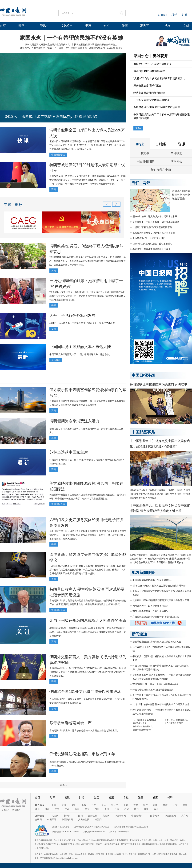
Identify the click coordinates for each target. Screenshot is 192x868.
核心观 (145, 153)
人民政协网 (84, 819)
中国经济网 (137, 816)
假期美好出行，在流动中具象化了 (153, 64)
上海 (126, 805)
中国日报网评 (145, 162)
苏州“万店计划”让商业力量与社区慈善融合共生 (156, 684)
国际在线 (93, 816)
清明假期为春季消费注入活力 (74, 421)
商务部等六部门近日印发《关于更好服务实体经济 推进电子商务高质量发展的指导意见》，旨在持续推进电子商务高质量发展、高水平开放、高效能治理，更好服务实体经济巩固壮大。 (88, 535)
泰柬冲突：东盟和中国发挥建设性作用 (152, 249)
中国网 (79, 816)
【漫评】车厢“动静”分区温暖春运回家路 (152, 227)
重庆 (87, 809)
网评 (146, 183)
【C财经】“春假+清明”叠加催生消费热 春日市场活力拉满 (161, 704)
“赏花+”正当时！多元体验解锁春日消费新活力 (159, 78)
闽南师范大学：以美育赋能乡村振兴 (150, 606)
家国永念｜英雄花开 (151, 56)
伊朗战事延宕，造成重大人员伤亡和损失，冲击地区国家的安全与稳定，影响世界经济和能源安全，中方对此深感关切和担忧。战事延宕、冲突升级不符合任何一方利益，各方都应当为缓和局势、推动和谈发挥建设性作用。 (88, 180)
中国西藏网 (170, 816)
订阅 (185, 15)
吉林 (104, 805)
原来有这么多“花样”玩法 (147, 86)
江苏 (136, 805)
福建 (155, 805)
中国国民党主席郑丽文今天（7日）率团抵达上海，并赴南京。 (80, 354)
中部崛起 (176, 153)
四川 (97, 809)
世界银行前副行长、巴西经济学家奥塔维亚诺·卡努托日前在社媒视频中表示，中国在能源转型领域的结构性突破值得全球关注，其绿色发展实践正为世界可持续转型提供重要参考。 (160, 559)
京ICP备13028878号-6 (119, 832)
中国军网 (52, 819)
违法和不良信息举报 (61, 827)
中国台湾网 (154, 816)
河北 (74, 805)
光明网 (38, 819)
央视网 (106, 816)
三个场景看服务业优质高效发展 (151, 100)
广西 (67, 809)
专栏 (106, 26)
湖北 (37, 809)
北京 (54, 805)
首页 (3, 26)
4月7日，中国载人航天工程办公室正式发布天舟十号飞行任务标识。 (83, 323)
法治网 (98, 819)
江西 (165, 805)
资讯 (43, 26)
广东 (57, 809)
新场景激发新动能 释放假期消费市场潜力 (157, 107)
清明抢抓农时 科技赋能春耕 (149, 71)
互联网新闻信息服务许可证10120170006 (92, 827)
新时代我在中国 (161, 170)
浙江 (145, 805)
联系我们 (16, 810)
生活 (96, 797)
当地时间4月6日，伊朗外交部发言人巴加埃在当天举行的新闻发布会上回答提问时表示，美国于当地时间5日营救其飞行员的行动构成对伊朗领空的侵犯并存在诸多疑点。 (88, 672)
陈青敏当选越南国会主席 (71, 723)
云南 (117, 809)
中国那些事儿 (143, 432)
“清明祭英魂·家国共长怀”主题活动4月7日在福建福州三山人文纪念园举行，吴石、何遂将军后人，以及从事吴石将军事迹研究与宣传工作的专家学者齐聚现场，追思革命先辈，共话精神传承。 (88, 261)
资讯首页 (56, 360)
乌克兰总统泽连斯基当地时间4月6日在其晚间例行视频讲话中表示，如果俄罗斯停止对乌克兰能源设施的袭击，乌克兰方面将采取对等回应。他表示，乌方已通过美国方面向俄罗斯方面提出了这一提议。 (88, 570)
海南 (77, 809)
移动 (174, 15)
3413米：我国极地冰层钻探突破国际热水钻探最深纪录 (51, 116)
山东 (175, 805)
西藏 (127, 809)
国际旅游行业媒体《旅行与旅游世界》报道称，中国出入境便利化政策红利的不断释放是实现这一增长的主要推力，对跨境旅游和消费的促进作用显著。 (160, 494)
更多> (138, 128)
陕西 (136, 809)
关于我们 (5, 810)
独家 (155, 797)
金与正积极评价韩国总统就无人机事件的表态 (88, 620)
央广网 (185, 816)
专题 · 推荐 (13, 205)
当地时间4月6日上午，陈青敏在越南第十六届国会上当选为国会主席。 (84, 730)
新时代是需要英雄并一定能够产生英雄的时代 (48, 45)
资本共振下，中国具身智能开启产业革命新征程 (156, 222)
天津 (64, 805)
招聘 (170, 797)
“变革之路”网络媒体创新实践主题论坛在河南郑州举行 (159, 586)
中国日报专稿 (58, 155)
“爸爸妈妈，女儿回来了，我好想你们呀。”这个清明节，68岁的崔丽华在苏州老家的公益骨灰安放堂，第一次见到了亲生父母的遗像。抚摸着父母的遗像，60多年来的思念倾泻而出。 (88, 296)
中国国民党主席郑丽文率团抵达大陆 (80, 347)
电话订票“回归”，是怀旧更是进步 (149, 238)
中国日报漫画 (143, 375)
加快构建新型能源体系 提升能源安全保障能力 (95, 45)
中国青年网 (120, 816)
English (162, 15)
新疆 (146, 809)
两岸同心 (176, 162)
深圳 (156, 809)
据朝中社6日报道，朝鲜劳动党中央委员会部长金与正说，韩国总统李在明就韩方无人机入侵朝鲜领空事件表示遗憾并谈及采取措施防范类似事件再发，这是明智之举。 (88, 632)
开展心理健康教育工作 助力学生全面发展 (153, 690)
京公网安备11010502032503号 (65, 832)
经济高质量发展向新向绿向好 (150, 93)
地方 (168, 26)
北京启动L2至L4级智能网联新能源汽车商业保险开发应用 (161, 600)
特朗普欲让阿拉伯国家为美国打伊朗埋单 (158, 384)
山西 (84, 805)
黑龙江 (115, 805)
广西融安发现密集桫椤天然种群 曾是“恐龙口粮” (156, 617)
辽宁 (94, 805)
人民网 (55, 816)
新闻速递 (139, 634)
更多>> (63, 785)
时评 (21, 26)
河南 (185, 805)
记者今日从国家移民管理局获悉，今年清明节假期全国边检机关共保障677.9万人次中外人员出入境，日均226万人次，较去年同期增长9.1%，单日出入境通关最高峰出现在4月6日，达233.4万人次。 (87, 145)
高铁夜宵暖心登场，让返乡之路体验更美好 (154, 233)
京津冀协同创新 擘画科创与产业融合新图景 (181, 195)
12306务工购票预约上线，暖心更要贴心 (152, 244)
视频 (88, 26)
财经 (82, 797)
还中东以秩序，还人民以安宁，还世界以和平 (155, 216)
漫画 (125, 26)
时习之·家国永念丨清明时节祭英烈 (88, 48)
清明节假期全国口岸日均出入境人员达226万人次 (157, 642)
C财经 (65, 26)
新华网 (67, 816)
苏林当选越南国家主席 (69, 452)
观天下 (144, 26)
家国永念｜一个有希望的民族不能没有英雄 (71, 38)
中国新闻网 (67, 819)
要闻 (54, 189)
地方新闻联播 (143, 573)
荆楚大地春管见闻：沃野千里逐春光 (150, 611)
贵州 (107, 809)
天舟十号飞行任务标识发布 (72, 315)
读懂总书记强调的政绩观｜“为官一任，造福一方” (44, 48)
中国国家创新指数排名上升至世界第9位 (152, 580)
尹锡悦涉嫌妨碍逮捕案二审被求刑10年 (82, 754)
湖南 (47, 809)
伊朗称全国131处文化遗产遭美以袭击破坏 (85, 692)
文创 (186, 26)
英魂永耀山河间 (114, 48)
